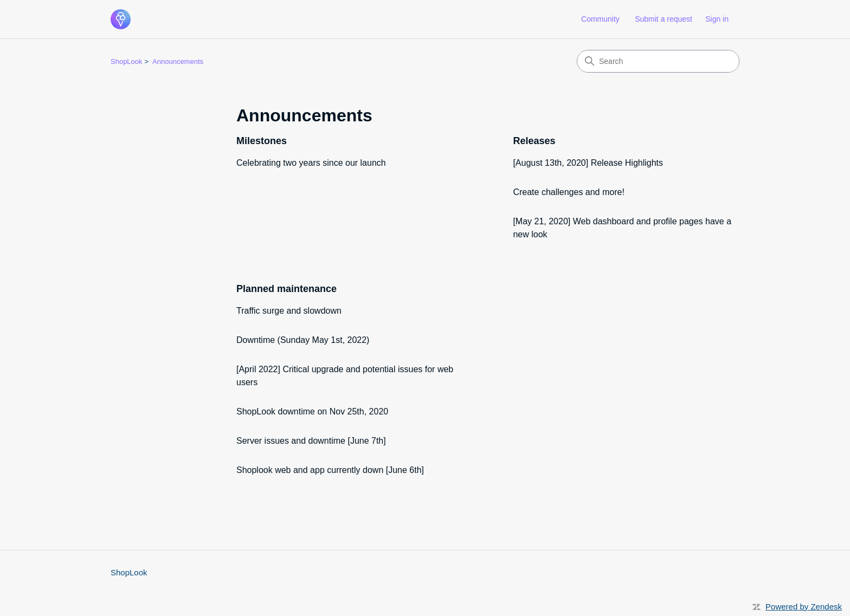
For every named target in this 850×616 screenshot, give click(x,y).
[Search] (658, 61)
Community (600, 19)
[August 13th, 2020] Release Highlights (588, 163)
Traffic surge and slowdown (289, 311)
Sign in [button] (717, 19)
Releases (534, 141)
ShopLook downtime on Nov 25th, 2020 (312, 411)
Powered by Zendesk (804, 607)
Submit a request (664, 19)
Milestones (262, 141)
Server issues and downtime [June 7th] (311, 441)
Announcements (178, 61)
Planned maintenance (286, 289)
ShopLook (127, 61)
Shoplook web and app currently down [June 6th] (330, 470)
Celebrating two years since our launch (311, 163)
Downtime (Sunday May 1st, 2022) (303, 340)
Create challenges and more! (568, 192)
